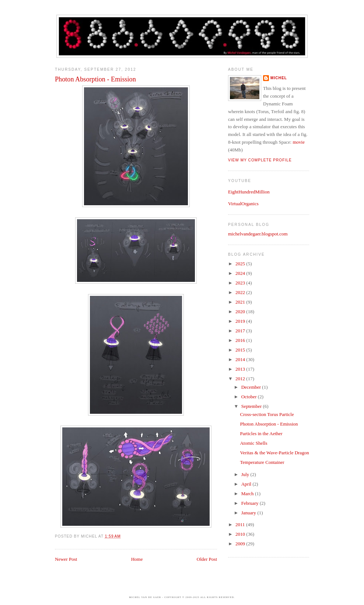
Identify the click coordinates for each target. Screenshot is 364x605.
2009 (241, 544)
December (252, 387)
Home (137, 559)
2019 (241, 321)
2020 (241, 312)
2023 (241, 283)
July (246, 474)
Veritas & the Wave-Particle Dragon (274, 453)
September (252, 406)
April (247, 484)
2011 (241, 524)
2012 (241, 379)
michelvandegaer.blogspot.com (258, 234)
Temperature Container (262, 462)
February (251, 503)
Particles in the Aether (261, 433)
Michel (279, 78)
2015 (241, 350)
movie (299, 142)
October (250, 397)
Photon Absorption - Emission (95, 79)
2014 (241, 359)
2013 (241, 369)
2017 (241, 331)
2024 (241, 273)
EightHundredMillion (249, 192)
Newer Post (66, 559)
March (248, 494)
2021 (241, 302)
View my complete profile (260, 160)
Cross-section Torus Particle (267, 414)
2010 (241, 534)
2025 (241, 264)
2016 (241, 340)
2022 (241, 292)
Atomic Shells (253, 443)
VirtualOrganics (243, 204)
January (249, 513)
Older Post (207, 559)
